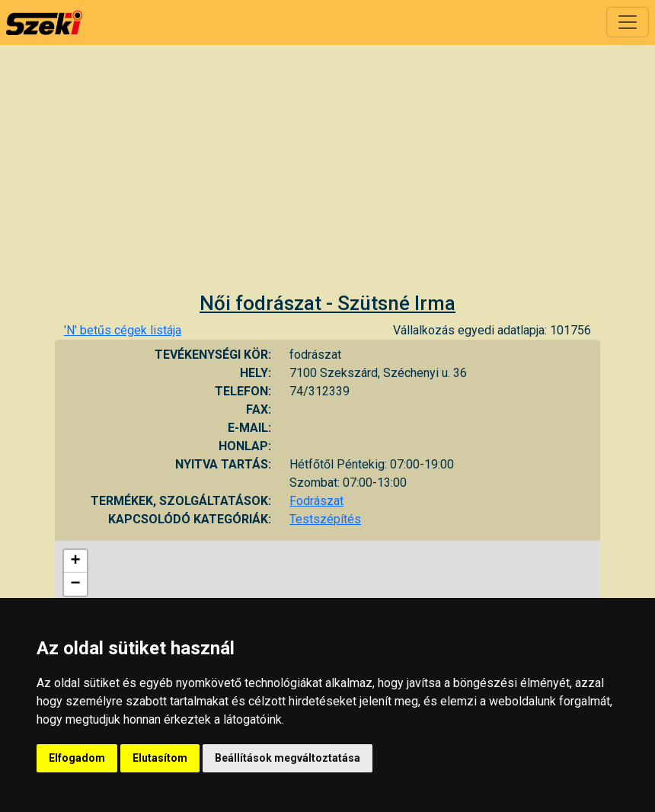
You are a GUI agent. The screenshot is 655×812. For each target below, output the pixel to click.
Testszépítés (325, 519)
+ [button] (76, 561)
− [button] (76, 584)
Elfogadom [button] (77, 758)
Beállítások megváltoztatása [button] (288, 758)
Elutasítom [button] (160, 758)
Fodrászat (316, 501)
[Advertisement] (327, 177)
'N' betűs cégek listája (123, 330)
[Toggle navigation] (628, 22)
